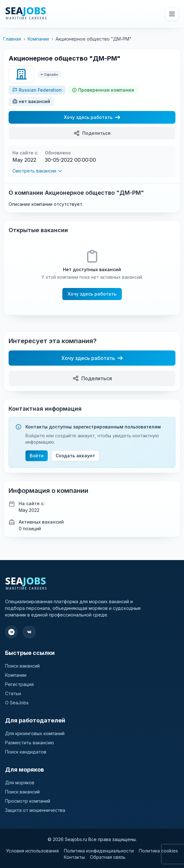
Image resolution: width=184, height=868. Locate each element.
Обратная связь (108, 857)
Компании (38, 39)
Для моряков (20, 783)
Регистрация (19, 684)
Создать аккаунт (75, 456)
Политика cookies (158, 851)
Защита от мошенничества (35, 810)
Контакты (74, 857)
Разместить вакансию (30, 743)
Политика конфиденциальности (99, 851)
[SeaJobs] (41, 14)
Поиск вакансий (22, 666)
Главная (12, 39)
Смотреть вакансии (37, 171)
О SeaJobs (17, 703)
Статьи (13, 693)
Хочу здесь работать (92, 117)
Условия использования (32, 851)
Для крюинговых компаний (35, 733)
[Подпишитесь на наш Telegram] (11, 632)
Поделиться (92, 133)
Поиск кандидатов (26, 752)
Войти (37, 456)
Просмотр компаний (28, 801)
